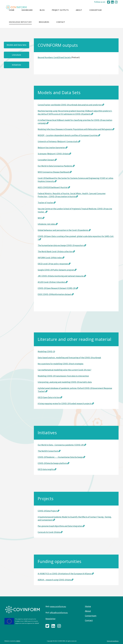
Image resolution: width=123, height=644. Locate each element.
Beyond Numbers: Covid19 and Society (54, 57)
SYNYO (18, 641)
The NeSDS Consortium (48, 451)
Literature (17, 55)
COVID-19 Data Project (48, 511)
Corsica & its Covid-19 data (49, 532)
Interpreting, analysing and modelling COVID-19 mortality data (65, 382)
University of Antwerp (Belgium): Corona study (59, 141)
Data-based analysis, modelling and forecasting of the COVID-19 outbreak (69, 358)
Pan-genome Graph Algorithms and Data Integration (60, 526)
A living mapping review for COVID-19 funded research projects (66, 404)
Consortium (91, 616)
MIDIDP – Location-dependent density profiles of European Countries (68, 135)
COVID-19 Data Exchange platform (52, 463)
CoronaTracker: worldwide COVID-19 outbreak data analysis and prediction (70, 105)
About (88, 611)
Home (88, 606)
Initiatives (17, 65)
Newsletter (51, 619)
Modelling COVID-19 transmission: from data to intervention (63, 376)
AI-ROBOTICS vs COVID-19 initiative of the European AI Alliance (65, 574)
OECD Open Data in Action (50, 397)
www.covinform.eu (58, 606)
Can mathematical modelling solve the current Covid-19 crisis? (65, 370)
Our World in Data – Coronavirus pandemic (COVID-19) (61, 445)
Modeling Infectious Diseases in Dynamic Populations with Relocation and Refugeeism (75, 129)
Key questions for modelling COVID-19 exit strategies (61, 364)
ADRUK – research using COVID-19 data (55, 580)
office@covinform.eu (59, 613)
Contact (89, 620)
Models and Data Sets (17, 45)
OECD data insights (47, 469)
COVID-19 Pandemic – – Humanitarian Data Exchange (60, 457)
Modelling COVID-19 (46, 351)
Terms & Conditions (113, 641)
